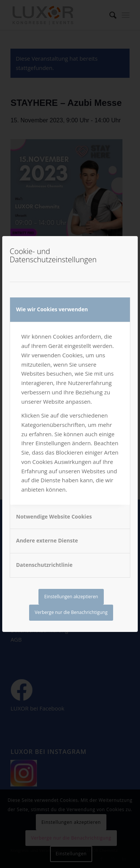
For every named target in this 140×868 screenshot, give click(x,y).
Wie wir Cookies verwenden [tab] (52, 309)
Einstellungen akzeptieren (71, 597)
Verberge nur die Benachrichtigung (71, 612)
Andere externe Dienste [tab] (47, 540)
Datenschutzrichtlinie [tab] (44, 565)
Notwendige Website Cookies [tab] (54, 516)
